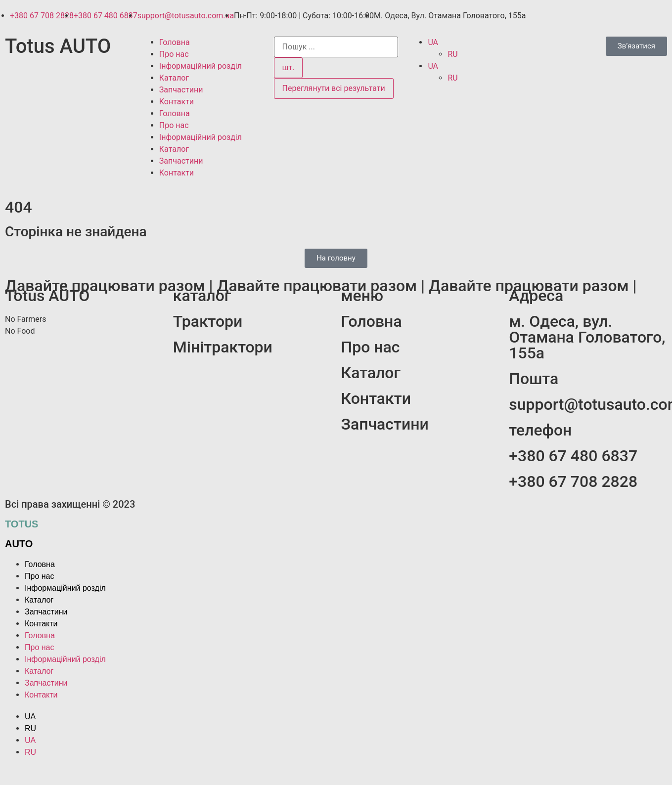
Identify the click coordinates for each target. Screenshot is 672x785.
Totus (22, 524)
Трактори (208, 321)
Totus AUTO (58, 46)
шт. (289, 67)
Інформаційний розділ (201, 66)
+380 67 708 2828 (573, 481)
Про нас (174, 54)
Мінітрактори (223, 347)
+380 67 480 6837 (573, 456)
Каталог (174, 78)
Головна (175, 42)
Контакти (177, 102)
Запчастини (181, 90)
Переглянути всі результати (334, 88)
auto (19, 544)
